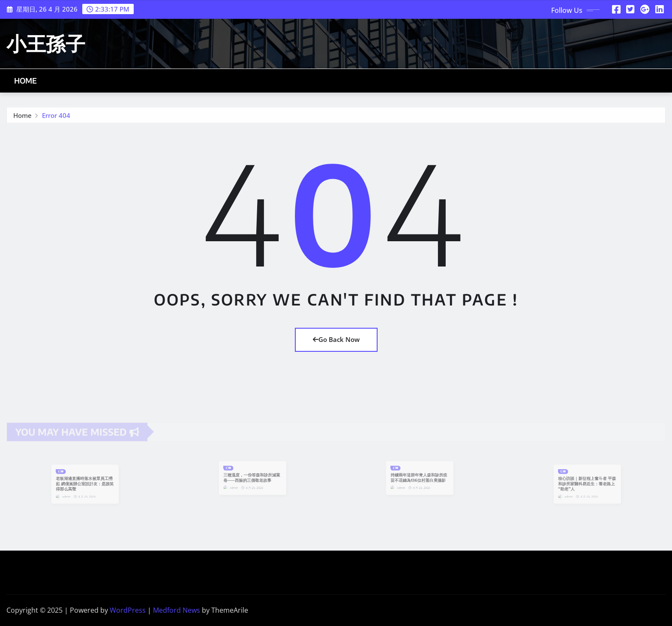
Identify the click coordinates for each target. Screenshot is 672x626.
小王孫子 (46, 43)
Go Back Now (336, 339)
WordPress (128, 610)
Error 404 (56, 117)
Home (26, 81)
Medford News (177, 610)
